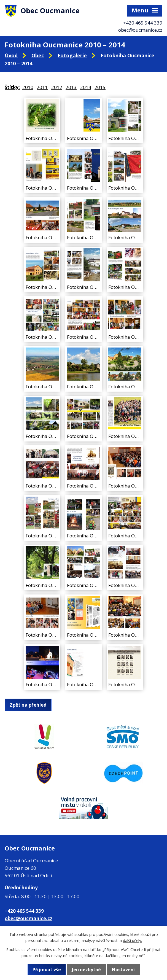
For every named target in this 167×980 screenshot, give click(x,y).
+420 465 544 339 (143, 23)
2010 (28, 87)
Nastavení (123, 970)
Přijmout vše (47, 970)
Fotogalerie (72, 55)
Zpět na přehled (28, 705)
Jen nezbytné (86, 970)
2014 (86, 87)
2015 (100, 87)
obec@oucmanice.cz (140, 30)
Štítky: (12, 87)
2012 (57, 87)
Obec (38, 55)
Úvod (11, 55)
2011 (42, 87)
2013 (71, 87)
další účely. (132, 940)
